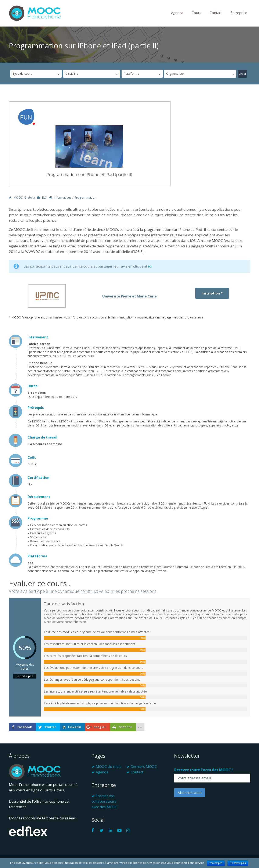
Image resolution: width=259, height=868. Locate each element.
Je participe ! (25, 676)
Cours (196, 13)
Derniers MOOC (144, 766)
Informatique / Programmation (75, 197)
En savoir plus (238, 863)
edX (44, 197)
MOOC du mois (109, 766)
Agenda (177, 13)
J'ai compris (216, 863)
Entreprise (239, 13)
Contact (216, 13)
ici (150, 266)
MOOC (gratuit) (24, 197)
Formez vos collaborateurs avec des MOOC (105, 801)
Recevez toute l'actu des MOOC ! (203, 770)
